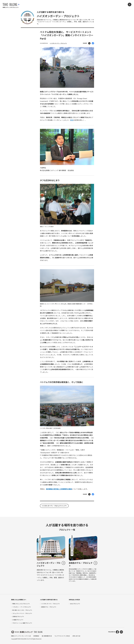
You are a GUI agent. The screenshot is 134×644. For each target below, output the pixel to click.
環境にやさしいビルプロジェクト (21, 604)
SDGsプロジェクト (75, 604)
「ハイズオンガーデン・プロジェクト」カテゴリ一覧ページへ (51, 560)
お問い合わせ (76, 636)
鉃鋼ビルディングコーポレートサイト (21, 636)
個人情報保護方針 (47, 636)
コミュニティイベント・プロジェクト (22, 613)
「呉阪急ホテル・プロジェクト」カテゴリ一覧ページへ (83, 560)
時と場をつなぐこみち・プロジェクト (22, 610)
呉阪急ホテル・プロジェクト (49, 607)
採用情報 (36, 636)
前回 (72, 120)
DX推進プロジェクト (18, 620)
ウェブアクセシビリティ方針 (62, 636)
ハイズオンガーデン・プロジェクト (58, 43)
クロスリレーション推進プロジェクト (22, 623)
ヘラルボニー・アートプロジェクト (22, 607)
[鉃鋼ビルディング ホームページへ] (11, 7)
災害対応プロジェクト (18, 617)
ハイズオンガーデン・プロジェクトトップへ (54, 506)
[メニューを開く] (130, 4)
